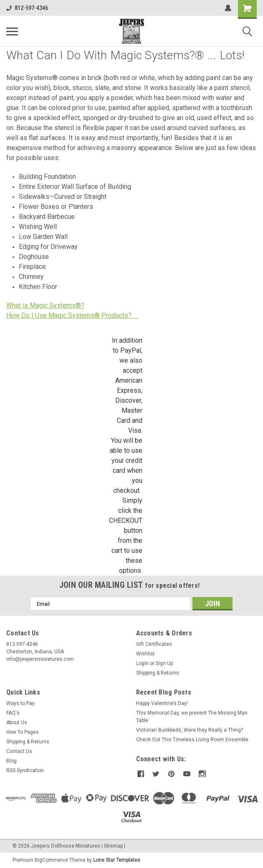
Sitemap (113, 845)
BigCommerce (51, 860)
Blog (11, 761)
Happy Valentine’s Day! (162, 703)
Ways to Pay (20, 703)
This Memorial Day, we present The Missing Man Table (192, 717)
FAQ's (13, 713)
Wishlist (145, 654)
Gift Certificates (154, 644)
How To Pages (23, 732)
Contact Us (19, 751)
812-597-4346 (27, 8)
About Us (17, 722)
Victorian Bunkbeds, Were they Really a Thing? (190, 730)
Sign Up (164, 663)
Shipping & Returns (158, 673)
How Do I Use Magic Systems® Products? (72, 315)
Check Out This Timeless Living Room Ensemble (192, 740)
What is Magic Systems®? (45, 305)
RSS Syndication (25, 770)
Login (142, 663)
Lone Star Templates (117, 860)
